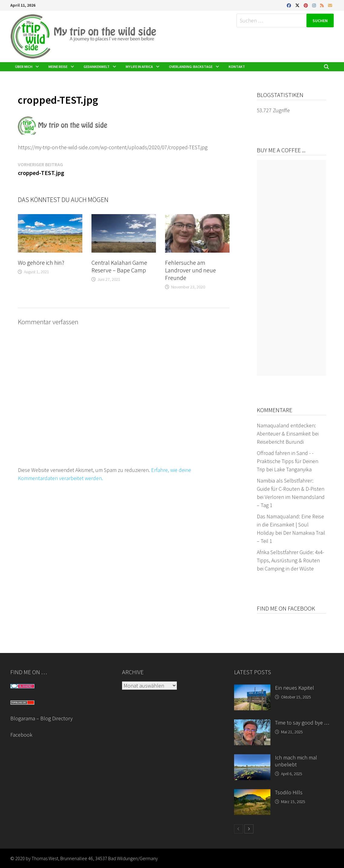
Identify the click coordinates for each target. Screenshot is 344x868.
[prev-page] (239, 829)
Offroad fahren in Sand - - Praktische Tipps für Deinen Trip (288, 461)
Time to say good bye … (302, 723)
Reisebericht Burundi (280, 442)
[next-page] (249, 829)
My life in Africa (139, 67)
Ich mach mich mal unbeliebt (296, 761)
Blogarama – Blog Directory (41, 718)
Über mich (24, 67)
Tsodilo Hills (289, 792)
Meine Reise (58, 67)
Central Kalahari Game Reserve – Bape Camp (119, 266)
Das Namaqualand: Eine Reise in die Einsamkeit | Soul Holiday (290, 525)
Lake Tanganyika (293, 469)
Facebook (21, 735)
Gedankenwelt (97, 67)
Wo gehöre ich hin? (41, 262)
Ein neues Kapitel (294, 688)
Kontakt (237, 67)
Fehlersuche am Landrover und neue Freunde (190, 270)
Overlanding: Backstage (191, 67)
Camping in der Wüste (289, 569)
